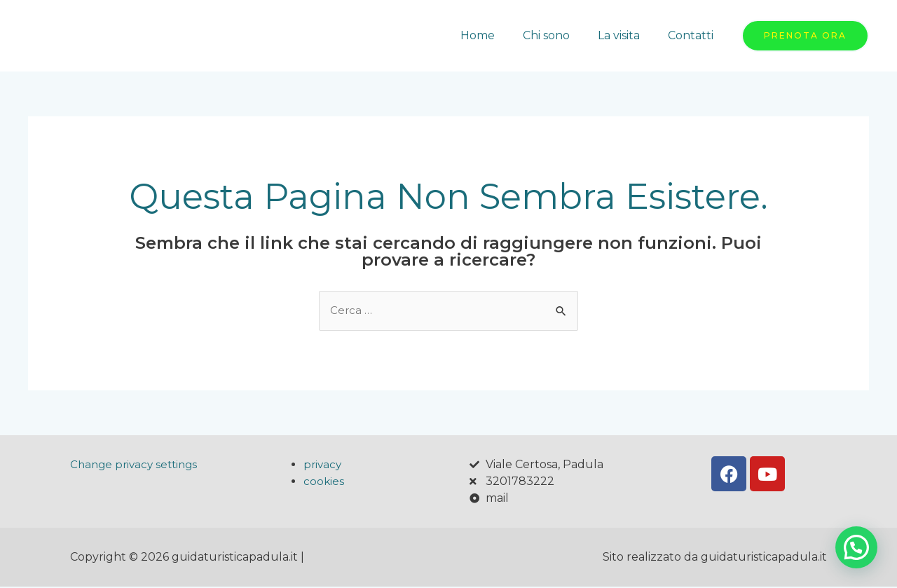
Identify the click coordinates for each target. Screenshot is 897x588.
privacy (323, 466)
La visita (627, 35)
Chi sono (560, 35)
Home (497, 35)
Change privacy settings (137, 466)
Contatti (693, 35)
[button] (856, 547)
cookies (324, 483)
